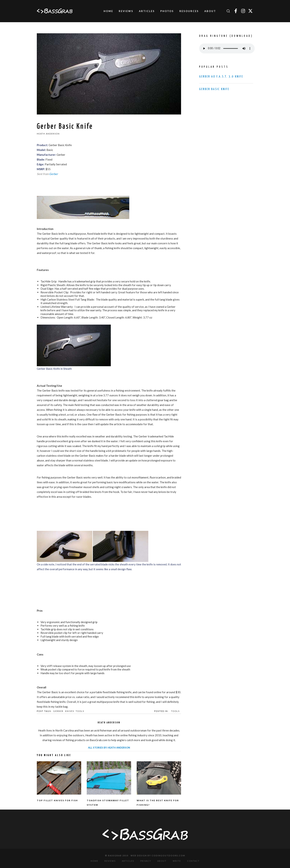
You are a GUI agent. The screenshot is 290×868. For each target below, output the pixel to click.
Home (94, 861)
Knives (70, 711)
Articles (128, 861)
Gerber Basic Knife (214, 89)
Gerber (54, 174)
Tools (80, 711)
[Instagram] (243, 11)
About (162, 861)
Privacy (146, 861)
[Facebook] (236, 11)
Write (177, 861)
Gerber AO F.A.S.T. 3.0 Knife (221, 77)
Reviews (110, 861)
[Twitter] (250, 11)
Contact (193, 861)
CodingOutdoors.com (168, 856)
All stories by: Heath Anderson (109, 748)
